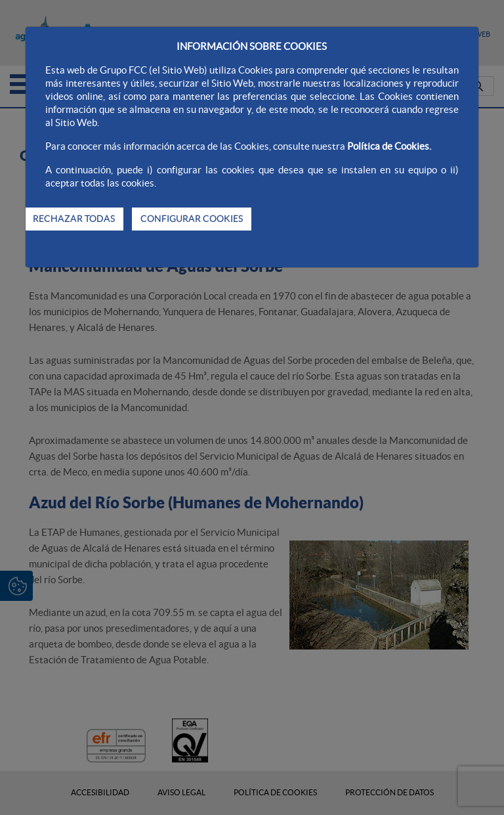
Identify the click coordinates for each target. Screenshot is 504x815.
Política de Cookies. (389, 146)
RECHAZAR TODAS (74, 219)
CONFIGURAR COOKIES (192, 219)
